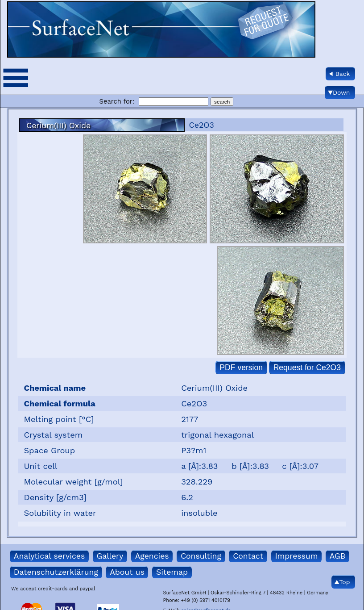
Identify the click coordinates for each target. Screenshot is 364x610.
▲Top (342, 582)
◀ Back (339, 74)
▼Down (339, 92)
